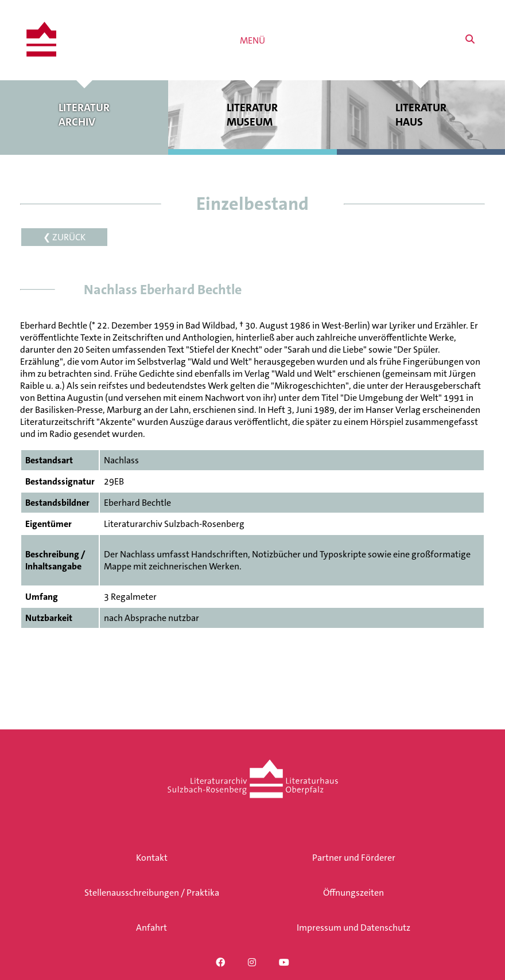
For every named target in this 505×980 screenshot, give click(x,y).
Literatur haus (421, 115)
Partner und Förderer (354, 858)
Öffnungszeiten (353, 893)
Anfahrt (151, 928)
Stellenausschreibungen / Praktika (152, 893)
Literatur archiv (84, 115)
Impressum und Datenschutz (353, 928)
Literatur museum (252, 115)
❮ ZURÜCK (64, 237)
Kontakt (152, 858)
